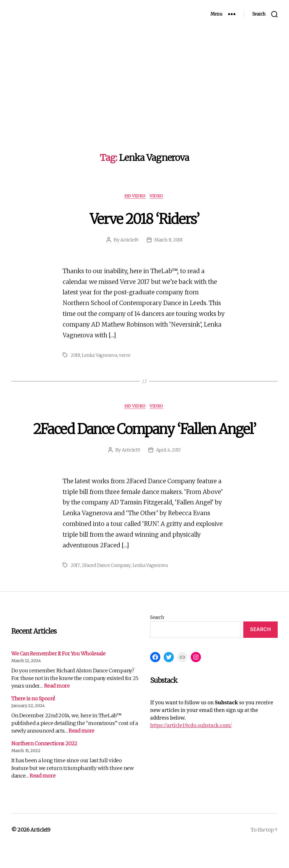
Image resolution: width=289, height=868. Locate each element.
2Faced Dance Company (106, 588)
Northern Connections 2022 (44, 766)
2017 (75, 588)
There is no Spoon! (33, 721)
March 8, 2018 (169, 241)
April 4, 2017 (169, 472)
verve (126, 356)
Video (158, 197)
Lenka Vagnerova (100, 356)
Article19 (129, 241)
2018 (75, 356)
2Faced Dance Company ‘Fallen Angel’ (145, 440)
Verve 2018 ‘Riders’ (144, 218)
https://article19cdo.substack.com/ (191, 748)
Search (157, 640)
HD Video (135, 197)
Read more (57, 708)
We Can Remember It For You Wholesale (58, 676)
